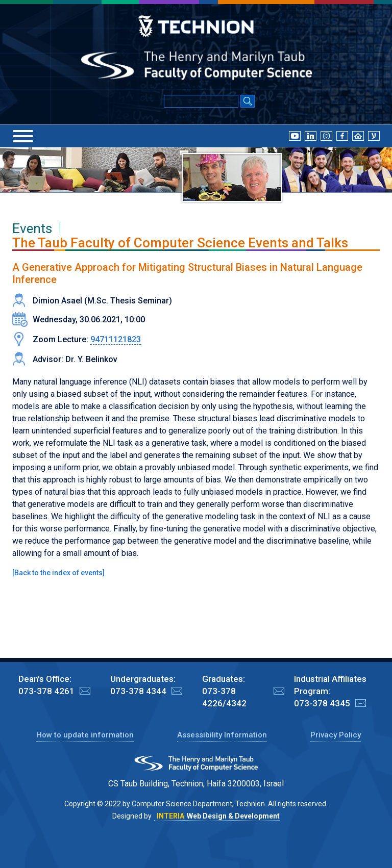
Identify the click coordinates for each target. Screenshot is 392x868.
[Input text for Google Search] (201, 101)
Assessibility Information (222, 735)
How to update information (85, 735)
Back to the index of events (58, 573)
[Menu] (23, 136)
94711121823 (116, 339)
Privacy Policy (336, 735)
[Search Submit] (248, 102)
